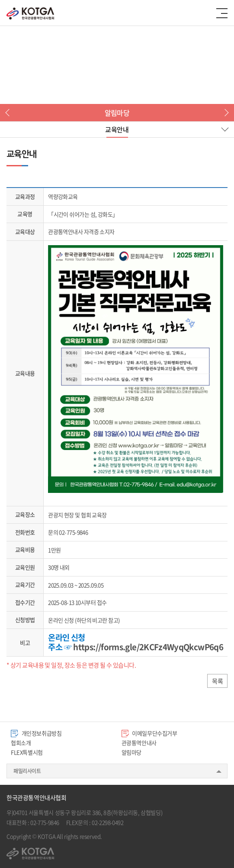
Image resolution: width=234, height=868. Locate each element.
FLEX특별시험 (27, 752)
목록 (217, 681)
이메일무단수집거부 (149, 733)
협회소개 (21, 743)
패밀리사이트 (27, 771)
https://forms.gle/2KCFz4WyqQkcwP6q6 (148, 647)
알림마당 (131, 752)
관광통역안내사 (139, 743)
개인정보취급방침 (36, 733)
